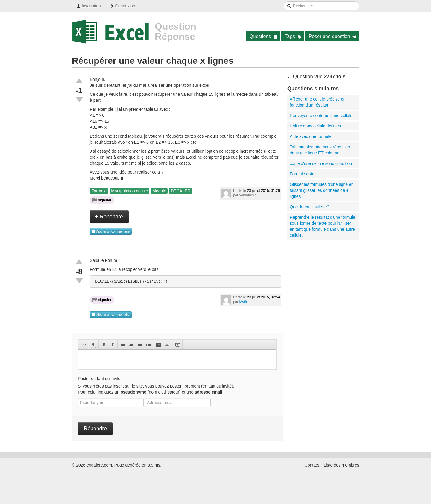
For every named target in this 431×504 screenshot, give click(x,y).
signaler (102, 200)
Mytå (243, 302)
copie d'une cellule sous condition (321, 163)
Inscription (89, 6)
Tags (293, 36)
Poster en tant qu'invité (99, 379)
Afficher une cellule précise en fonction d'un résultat (318, 102)
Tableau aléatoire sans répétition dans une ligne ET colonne (320, 150)
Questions (263, 36)
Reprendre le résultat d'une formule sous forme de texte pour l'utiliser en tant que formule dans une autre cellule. (323, 226)
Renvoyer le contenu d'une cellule (321, 116)
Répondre (109, 217)
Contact (312, 465)
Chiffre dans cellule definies (315, 126)
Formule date (302, 174)
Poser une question (333, 36)
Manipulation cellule (129, 191)
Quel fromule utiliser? (309, 207)
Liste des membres (342, 465)
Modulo (159, 191)
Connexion (123, 6)
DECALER (180, 191)
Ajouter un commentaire (110, 232)
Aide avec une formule (311, 136)
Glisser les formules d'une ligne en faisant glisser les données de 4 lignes (322, 190)
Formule (99, 191)
